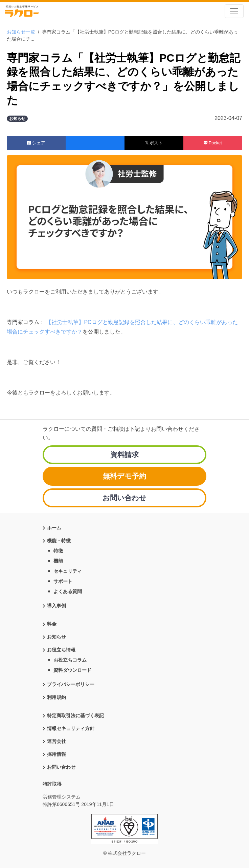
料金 (52, 624)
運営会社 (56, 741)
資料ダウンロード (72, 670)
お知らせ (56, 637)
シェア (36, 143)
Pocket (213, 143)
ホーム (54, 528)
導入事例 (56, 606)
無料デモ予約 (124, 476)
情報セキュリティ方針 (71, 728)
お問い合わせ (124, 498)
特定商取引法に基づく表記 (75, 715)
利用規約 (56, 697)
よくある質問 (68, 591)
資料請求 (124, 455)
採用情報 (56, 754)
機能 (58, 561)
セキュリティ (68, 571)
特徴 (58, 551)
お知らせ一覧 (21, 32)
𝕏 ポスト (154, 143)
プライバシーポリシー (71, 684)
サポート (63, 581)
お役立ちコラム (70, 660)
